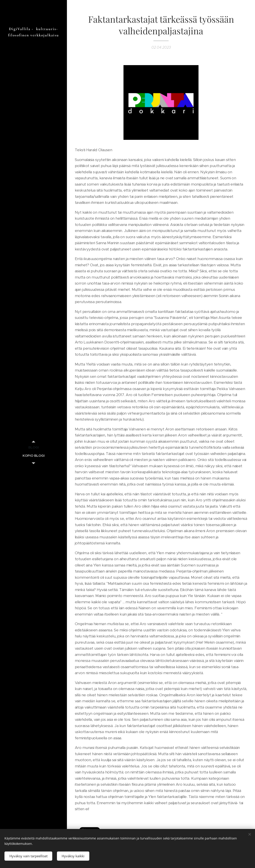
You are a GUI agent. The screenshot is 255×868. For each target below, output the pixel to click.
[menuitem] (33, 447)
